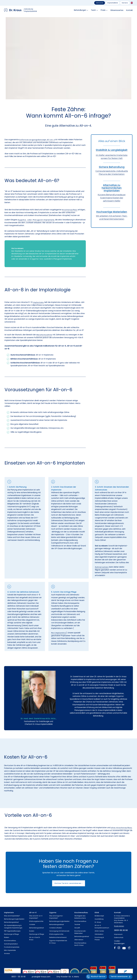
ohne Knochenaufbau (121, 828)
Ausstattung (99, 919)
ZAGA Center (99, 931)
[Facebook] (115, 948)
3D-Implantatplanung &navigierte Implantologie (13, 927)
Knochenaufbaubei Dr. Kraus (80, 944)
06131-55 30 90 (121, 930)
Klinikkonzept (99, 916)
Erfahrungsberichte (36, 921)
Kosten (32, 931)
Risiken (7, 937)
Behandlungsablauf (11, 922)
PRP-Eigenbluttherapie (12, 931)
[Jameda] (129, 948)
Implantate (38, 302)
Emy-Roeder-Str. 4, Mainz (68, 977)
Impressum (118, 934)
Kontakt (130, 10)
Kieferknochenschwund (58, 937)
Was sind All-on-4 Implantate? (36, 917)
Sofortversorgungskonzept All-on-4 (37, 140)
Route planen (119, 926)
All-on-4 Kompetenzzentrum (102, 927)
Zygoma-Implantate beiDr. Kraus (58, 942)
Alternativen (79, 940)
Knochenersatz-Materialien (80, 932)
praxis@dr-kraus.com (41, 977)
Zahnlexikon (99, 934)
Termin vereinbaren (119, 977)
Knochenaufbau (70, 210)
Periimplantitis (59, 633)
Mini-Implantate (10, 950)
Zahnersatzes (102, 567)
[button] (81, 10)
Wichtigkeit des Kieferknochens (80, 917)
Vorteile (32, 924)
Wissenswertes (117, 10)
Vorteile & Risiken (56, 928)
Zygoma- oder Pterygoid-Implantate (36, 220)
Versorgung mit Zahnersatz (59, 931)
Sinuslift (77, 928)
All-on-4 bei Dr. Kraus (35, 939)
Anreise (7, 953)
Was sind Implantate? (12, 916)
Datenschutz (119, 937)
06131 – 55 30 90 (19, 977)
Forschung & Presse (99, 939)
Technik (77, 924)
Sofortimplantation (11, 944)
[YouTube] (124, 948)
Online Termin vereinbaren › (69, 883)
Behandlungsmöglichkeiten (14, 919)
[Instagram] (119, 948)
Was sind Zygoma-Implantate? (56, 917)
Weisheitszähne (44, 335)
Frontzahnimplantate (12, 947)
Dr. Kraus (98, 922)
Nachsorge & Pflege (11, 934)
